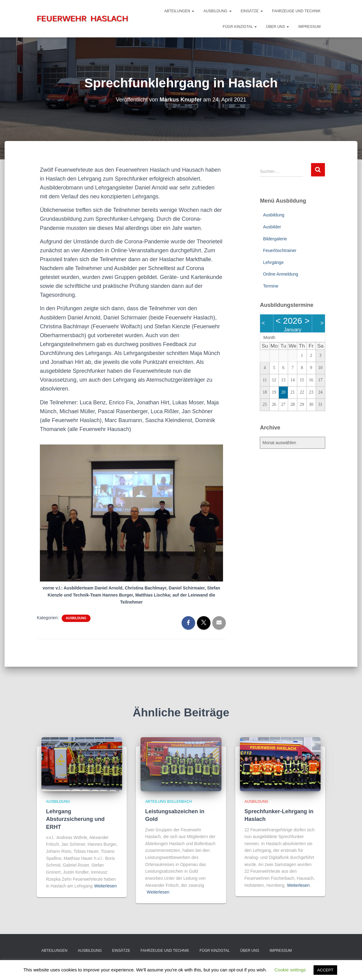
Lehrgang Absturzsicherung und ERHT (75, 819)
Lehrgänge (273, 262)
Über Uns (277, 27)
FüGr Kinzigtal (240, 27)
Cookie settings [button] (290, 970)
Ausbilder (272, 227)
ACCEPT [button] (325, 970)
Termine (271, 286)
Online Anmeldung (280, 274)
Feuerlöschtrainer (280, 250)
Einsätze (252, 11)
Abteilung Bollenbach (168, 802)
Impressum (309, 27)
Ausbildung (217, 11)
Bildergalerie (275, 239)
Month (269, 337)
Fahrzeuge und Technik (296, 11)
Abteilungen (179, 11)
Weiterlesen (106, 886)
